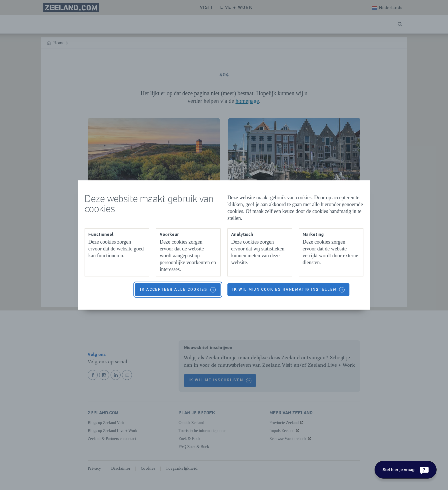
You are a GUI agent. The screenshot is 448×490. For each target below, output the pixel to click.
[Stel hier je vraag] (406, 470)
